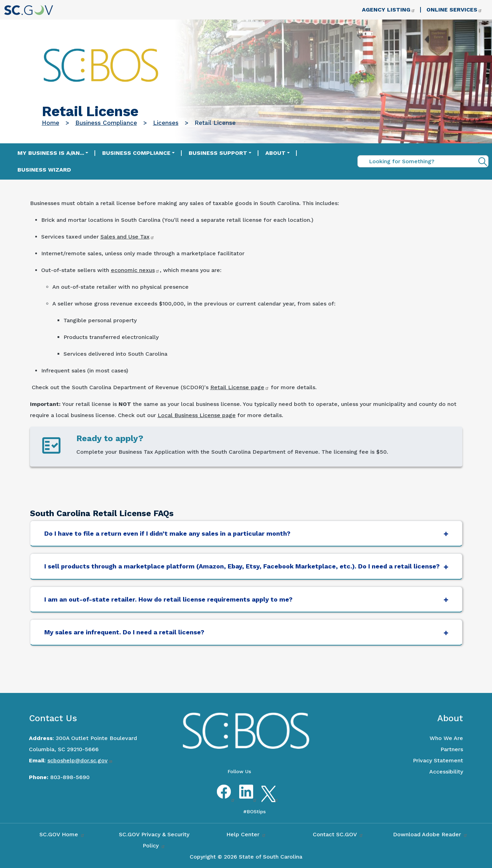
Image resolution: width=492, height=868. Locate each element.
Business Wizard (44, 170)
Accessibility (446, 772)
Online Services (454, 10)
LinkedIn (246, 798)
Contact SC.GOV (338, 834)
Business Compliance (106, 123)
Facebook (224, 798)
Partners (452, 749)
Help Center (246, 834)
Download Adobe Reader (430, 834)
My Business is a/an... (51, 153)
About (275, 153)
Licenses (166, 123)
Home (51, 123)
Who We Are (446, 738)
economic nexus (135, 270)
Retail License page (240, 387)
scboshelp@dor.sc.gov (80, 760)
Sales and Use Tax (127, 237)
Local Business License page (197, 415)
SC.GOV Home (62, 834)
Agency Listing (389, 10)
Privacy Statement (438, 760)
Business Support (218, 153)
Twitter (268, 798)
